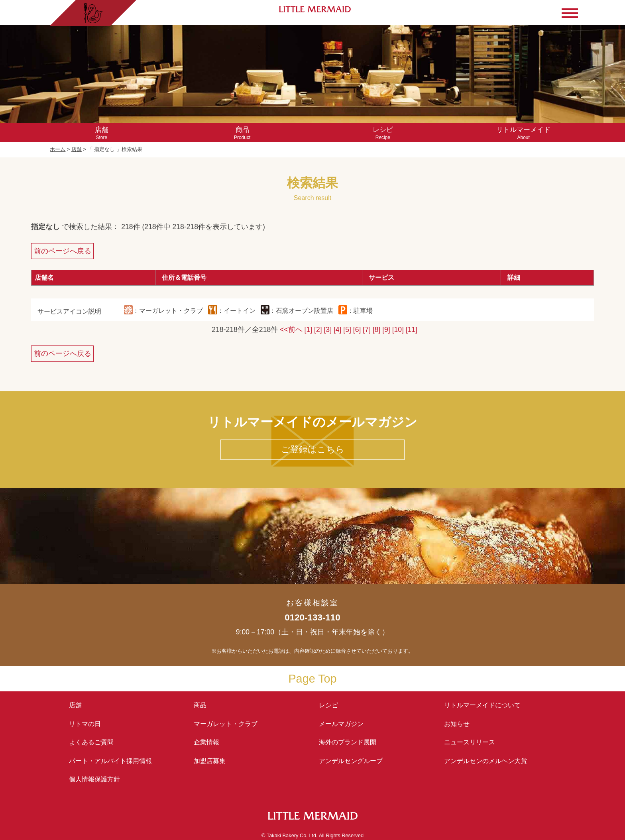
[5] (347, 330)
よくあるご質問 (91, 742)
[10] (398, 330)
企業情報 (206, 742)
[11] (412, 330)
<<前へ (291, 330)
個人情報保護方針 (94, 779)
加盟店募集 (213, 761)
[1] (309, 330)
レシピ (332, 705)
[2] (318, 330)
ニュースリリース (470, 742)
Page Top (312, 679)
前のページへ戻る (63, 251)
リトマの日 (85, 724)
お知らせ (457, 724)
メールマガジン (341, 724)
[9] (386, 330)
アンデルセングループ (354, 761)
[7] (367, 330)
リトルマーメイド (482, 705)
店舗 (77, 149)
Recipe (383, 133)
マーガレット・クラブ (226, 724)
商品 (200, 705)
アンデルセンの (485, 761)
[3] (328, 330)
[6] (357, 330)
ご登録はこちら (313, 449)
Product (242, 133)
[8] (377, 330)
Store (101, 133)
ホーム (58, 149)
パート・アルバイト (110, 761)
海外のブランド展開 (348, 742)
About (524, 133)
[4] (338, 330)
